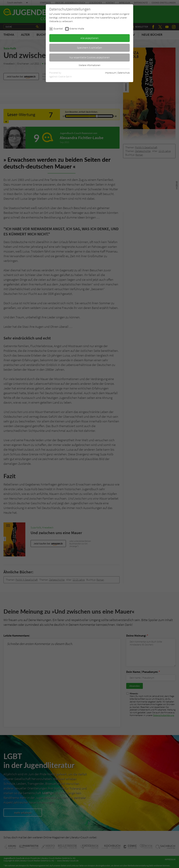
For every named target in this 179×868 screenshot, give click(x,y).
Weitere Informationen (89, 65)
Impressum (111, 73)
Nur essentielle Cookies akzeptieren (90, 57)
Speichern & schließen (89, 48)
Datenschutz (124, 73)
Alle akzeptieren (89, 38)
